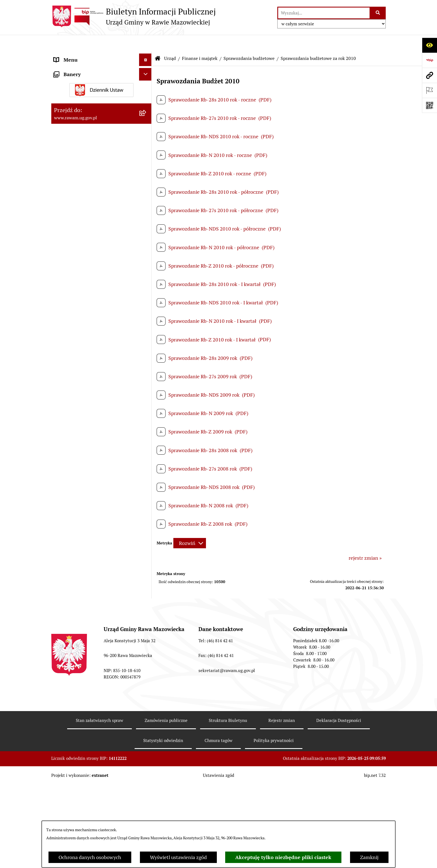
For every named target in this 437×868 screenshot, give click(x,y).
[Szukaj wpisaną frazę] (378, 13)
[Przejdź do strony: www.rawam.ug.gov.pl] (429, 75)
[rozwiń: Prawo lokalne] (147, 201)
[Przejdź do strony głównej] (133, 16)
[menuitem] (101, 72)
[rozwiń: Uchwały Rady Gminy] (147, 152)
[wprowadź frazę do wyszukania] (324, 13)
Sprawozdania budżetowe (249, 42)
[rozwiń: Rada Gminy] (147, 136)
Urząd (170, 42)
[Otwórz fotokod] (429, 105)
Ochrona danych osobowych (90, 857)
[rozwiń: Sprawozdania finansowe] (147, 724)
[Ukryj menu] (145, 43)
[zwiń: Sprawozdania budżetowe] (147, 282)
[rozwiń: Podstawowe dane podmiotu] (147, 72)
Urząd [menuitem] (60, 56)
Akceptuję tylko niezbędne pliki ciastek (283, 857)
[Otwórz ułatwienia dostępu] (429, 45)
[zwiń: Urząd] (147, 56)
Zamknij (369, 857)
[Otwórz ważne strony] (429, 90)
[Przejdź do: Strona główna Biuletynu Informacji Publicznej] (158, 42)
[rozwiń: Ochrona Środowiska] (147, 812)
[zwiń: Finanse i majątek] (147, 249)
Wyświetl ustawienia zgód (178, 857)
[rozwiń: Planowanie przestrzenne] (147, 217)
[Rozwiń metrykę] (190, 527)
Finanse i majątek (200, 42)
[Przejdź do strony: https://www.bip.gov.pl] (429, 60)
